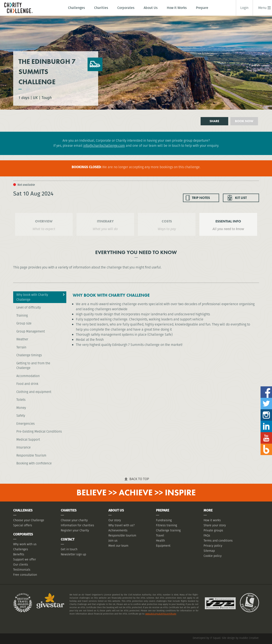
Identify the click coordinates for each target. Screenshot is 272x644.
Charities (101, 8)
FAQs (207, 535)
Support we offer (25, 559)
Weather (22, 339)
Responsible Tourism (31, 455)
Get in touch (69, 549)
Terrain (21, 347)
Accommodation (28, 376)
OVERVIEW (44, 221)
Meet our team (118, 546)
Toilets (21, 400)
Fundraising (164, 520)
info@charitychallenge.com (104, 146)
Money (21, 408)
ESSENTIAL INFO (228, 221)
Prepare (202, 8)
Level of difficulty (29, 307)
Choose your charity (74, 520)
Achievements (118, 530)
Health (160, 541)
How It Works (177, 8)
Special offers (23, 525)
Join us (113, 541)
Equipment (163, 546)
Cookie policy (213, 556)
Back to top (139, 479)
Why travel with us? (121, 525)
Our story (115, 520)
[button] (262, 8)
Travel (160, 535)
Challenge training (168, 530)
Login (244, 8)
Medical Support (28, 439)
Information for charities (77, 525)
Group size (24, 323)
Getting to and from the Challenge (33, 366)
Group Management (31, 331)
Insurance (23, 447)
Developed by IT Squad (207, 638)
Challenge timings (29, 355)
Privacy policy (213, 546)
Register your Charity (75, 530)
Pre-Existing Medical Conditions (39, 431)
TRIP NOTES (201, 198)
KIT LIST (241, 198)
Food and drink (27, 384)
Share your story (215, 525)
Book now (244, 121)
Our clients (21, 564)
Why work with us (25, 544)
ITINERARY (105, 221)
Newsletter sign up (73, 554)
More (208, 510)
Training (22, 315)
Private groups (213, 530)
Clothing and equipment (34, 392)
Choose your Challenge (29, 520)
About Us (151, 8)
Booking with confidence (34, 463)
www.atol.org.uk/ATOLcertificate (161, 614)
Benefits (19, 554)
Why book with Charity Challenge (32, 297)
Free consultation (25, 575)
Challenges (76, 8)
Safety (21, 416)
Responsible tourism (122, 535)
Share (214, 121)
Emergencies (25, 424)
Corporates (126, 8)
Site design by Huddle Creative (240, 638)
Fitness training (166, 525)
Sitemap (209, 551)
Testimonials (22, 570)
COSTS (167, 221)
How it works (212, 520)
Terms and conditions (218, 541)
